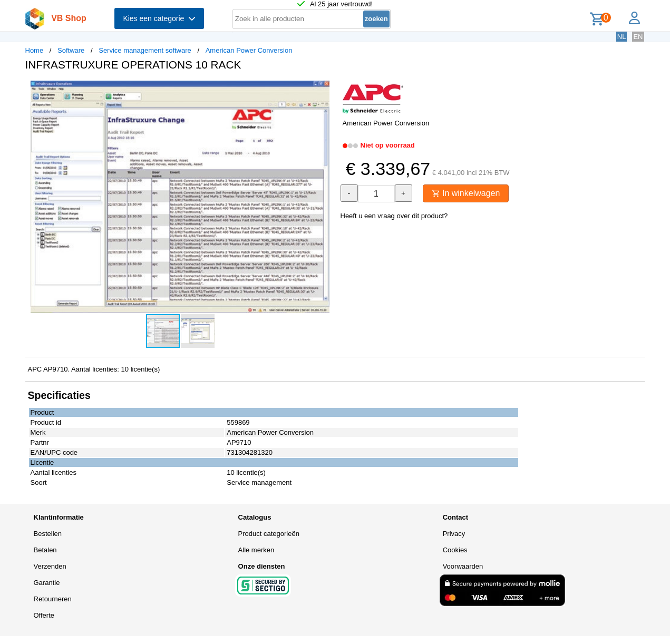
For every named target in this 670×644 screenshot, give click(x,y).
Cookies (455, 550)
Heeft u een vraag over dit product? (394, 216)
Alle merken (256, 550)
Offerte (44, 615)
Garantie (47, 583)
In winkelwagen (466, 193)
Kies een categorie (159, 18)
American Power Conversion (249, 50)
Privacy (454, 534)
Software (71, 50)
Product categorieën (269, 534)
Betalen (45, 550)
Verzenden (50, 566)
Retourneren (53, 599)
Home (35, 50)
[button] (326, 90)
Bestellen (48, 534)
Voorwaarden (463, 566)
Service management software (145, 50)
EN (638, 37)
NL (622, 37)
